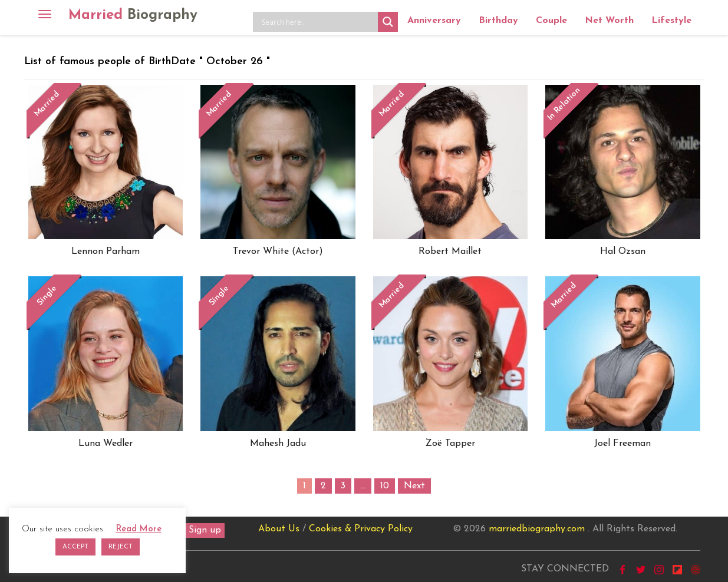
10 (385, 486)
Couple (551, 21)
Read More (139, 529)
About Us (279, 529)
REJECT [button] (121, 547)
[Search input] (318, 22)
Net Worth (609, 21)
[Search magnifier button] (388, 22)
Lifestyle (671, 21)
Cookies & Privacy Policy (361, 529)
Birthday (498, 21)
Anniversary (434, 21)
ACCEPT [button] (75, 547)
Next (414, 486)
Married (133, 15)
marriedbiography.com (537, 529)
